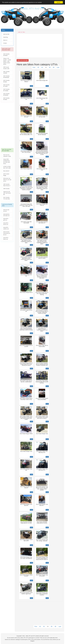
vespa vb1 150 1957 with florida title (7, 193)
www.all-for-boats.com (6, 238)
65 (50, 67)
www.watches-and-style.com (6, 215)
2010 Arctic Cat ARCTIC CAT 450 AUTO (7, 180)
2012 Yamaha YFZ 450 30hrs (7, 198)
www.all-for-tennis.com (6, 224)
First (34, 67)
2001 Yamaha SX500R (6, 72)
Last (58, 67)
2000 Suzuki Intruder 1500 (6, 68)
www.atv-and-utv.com (6, 210)
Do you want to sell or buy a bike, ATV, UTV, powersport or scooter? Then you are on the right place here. (32, 638)
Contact (5, 43)
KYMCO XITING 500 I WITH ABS (7, 167)
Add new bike (6, 34)
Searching (6, 37)
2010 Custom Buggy (6, 175)
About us (5, 40)
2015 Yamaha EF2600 (6, 81)
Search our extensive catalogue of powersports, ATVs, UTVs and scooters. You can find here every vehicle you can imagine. (32, 640)
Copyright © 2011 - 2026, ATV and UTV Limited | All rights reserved (33, 636)
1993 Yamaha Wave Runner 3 (7, 185)
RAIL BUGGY (6, 171)
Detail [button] (31, 86)
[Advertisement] (7, 126)
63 (42, 67)
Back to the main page (23, 60)
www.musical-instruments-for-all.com (7, 233)
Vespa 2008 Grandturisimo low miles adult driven (7, 161)
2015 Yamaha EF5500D (6, 55)
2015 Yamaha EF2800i (6, 99)
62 (38, 67)
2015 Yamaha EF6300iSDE (6, 77)
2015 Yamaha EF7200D (6, 86)
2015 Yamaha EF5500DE (6, 94)
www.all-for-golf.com (6, 219)
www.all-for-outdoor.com (6, 228)
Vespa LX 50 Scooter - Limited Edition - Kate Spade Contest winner (7, 61)
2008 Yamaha (6, 189)
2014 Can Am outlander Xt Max (7, 156)
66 (54, 67)
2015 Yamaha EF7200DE (6, 90)
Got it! (58, 2)
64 (46, 67)
